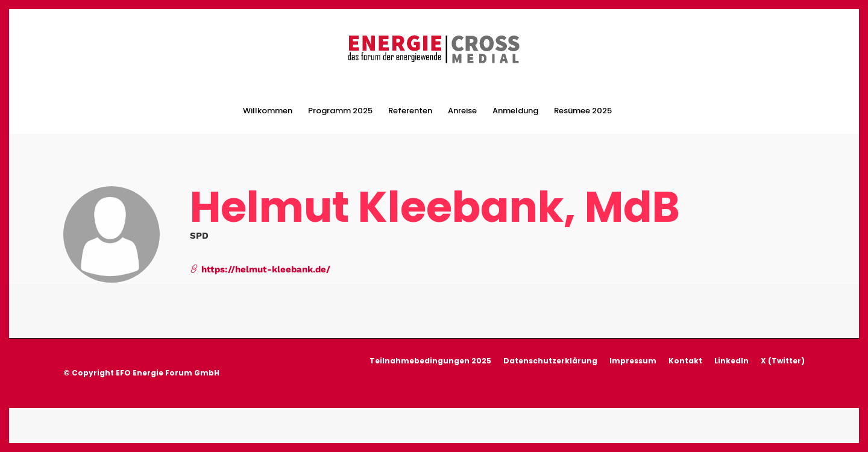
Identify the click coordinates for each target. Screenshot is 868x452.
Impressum (633, 359)
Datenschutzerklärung (550, 359)
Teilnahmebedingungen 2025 (430, 359)
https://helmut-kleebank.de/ (260, 268)
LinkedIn (731, 359)
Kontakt (685, 359)
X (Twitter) (783, 359)
